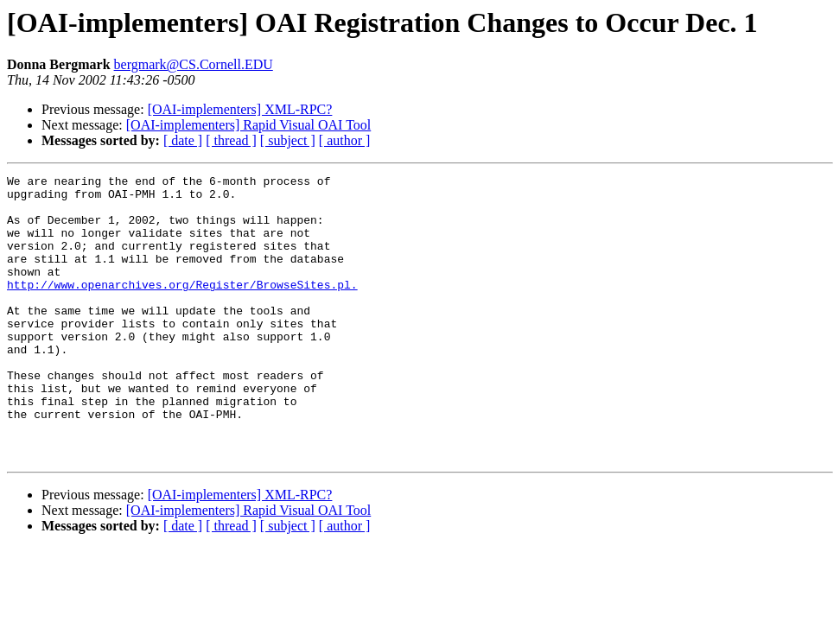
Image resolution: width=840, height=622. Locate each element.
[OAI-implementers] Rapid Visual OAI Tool (249, 125)
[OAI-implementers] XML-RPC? (240, 109)
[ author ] (345, 140)
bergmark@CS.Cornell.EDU (194, 64)
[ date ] (183, 140)
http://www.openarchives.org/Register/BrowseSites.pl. (182, 308)
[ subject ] (288, 140)
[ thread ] (231, 140)
